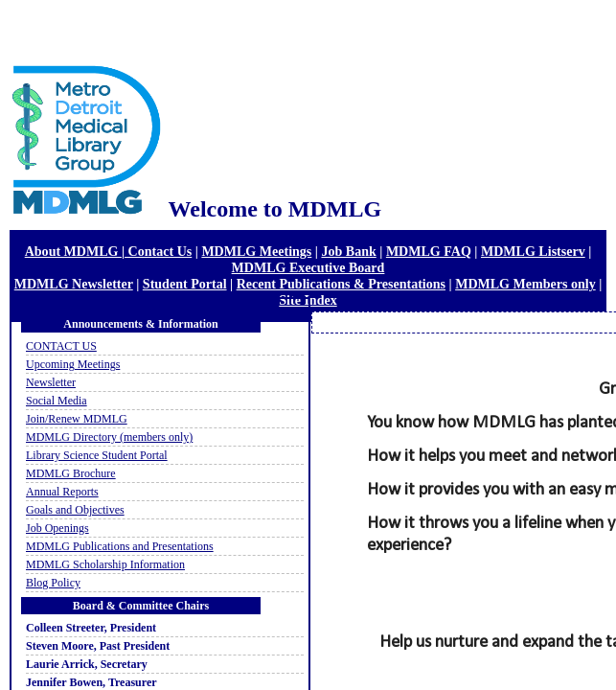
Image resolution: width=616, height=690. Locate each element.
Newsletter (51, 382)
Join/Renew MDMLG (77, 419)
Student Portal (185, 284)
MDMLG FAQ (429, 251)
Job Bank (348, 251)
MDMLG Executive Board (308, 267)
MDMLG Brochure (71, 473)
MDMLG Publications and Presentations (120, 546)
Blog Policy (53, 583)
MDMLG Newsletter (74, 284)
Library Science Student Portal (97, 455)
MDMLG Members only (525, 284)
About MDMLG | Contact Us (109, 251)
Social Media (57, 401)
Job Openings (57, 528)
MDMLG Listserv (533, 251)
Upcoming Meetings (73, 364)
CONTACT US (61, 346)
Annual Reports (62, 492)
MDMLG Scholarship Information (105, 564)
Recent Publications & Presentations (341, 284)
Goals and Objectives (75, 510)
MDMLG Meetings (256, 251)
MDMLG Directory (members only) (109, 437)
